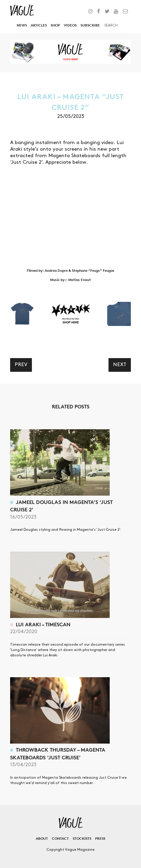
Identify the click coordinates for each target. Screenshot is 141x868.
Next (120, 365)
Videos (70, 25)
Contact (60, 838)
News (22, 25)
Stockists (82, 838)
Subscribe (90, 25)
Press (100, 838)
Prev (21, 365)
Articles (39, 25)
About (42, 838)
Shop (55, 25)
